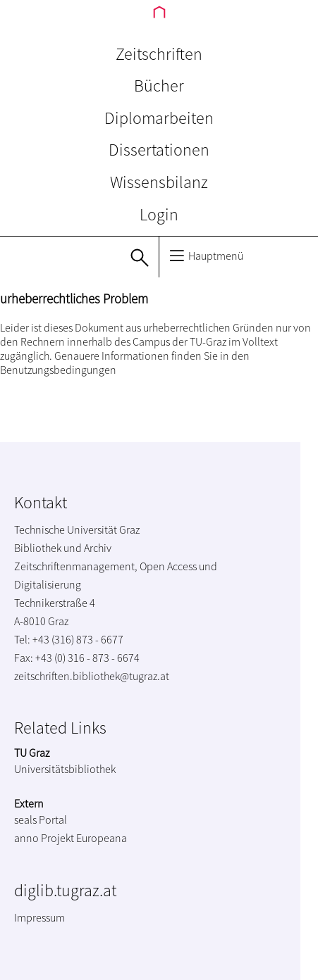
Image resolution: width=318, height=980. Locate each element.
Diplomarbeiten (159, 118)
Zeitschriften (159, 54)
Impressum (39, 917)
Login (159, 214)
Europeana (102, 838)
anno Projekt (44, 838)
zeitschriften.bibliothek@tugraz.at (92, 676)
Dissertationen (159, 150)
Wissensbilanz (159, 182)
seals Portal (41, 819)
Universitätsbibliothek (65, 769)
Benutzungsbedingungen (58, 370)
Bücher (159, 86)
